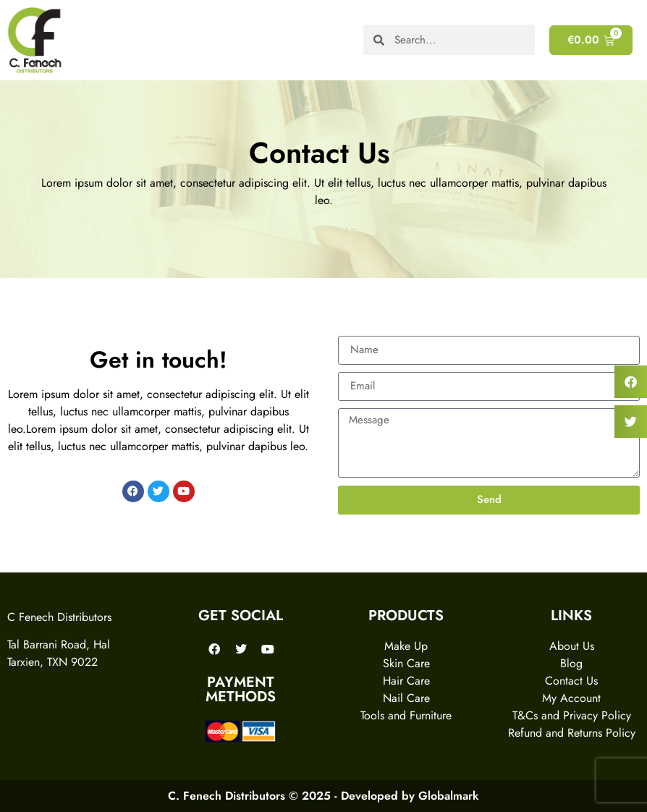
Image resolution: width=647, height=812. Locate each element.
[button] (631, 382)
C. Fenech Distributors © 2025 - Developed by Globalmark (323, 796)
